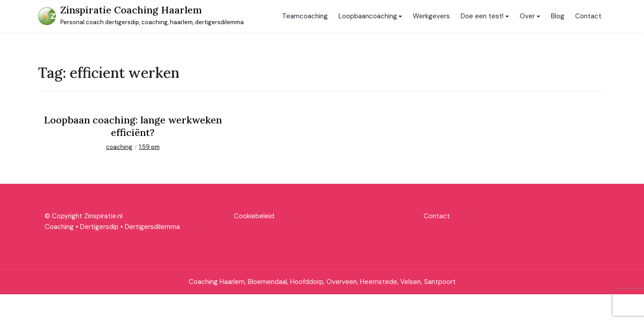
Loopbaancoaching (368, 16)
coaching (119, 147)
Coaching (59, 227)
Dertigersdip (99, 227)
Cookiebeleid (254, 216)
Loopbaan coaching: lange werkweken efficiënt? (133, 126)
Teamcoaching (305, 16)
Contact (588, 16)
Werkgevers (431, 16)
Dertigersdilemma (152, 227)
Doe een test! (482, 16)
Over (527, 16)
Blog (558, 16)
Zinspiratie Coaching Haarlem (131, 10)
